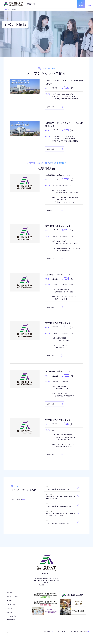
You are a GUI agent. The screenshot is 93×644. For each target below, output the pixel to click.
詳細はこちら (50, 107)
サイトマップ (48, 634)
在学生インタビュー (13, 610)
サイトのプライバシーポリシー (78, 634)
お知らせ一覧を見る (16, 499)
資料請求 (10, 614)
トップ (5, 10)
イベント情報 (11, 606)
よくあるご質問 (12, 618)
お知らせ (10, 603)
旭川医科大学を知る (13, 599)
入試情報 (10, 595)
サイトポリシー (61, 634)
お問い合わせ (11, 622)
